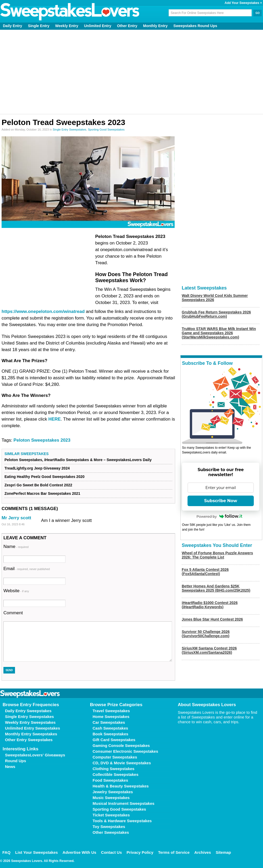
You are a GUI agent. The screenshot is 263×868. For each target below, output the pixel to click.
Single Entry (39, 26)
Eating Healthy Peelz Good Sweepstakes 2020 (44, 477)
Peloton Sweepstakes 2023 (42, 440)
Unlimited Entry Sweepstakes (32, 728)
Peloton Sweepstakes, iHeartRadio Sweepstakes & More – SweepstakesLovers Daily (78, 460)
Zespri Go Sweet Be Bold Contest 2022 (38, 485)
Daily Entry (12, 26)
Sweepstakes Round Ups (195, 26)
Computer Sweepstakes (115, 757)
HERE (55, 419)
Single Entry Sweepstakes (69, 129)
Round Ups (16, 761)
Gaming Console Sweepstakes (121, 745)
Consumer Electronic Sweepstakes (125, 751)
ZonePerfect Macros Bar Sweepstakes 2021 (42, 493)
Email (27, 569)
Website (16, 591)
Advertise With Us (79, 852)
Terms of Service (174, 852)
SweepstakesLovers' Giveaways (35, 755)
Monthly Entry (155, 26)
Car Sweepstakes (109, 722)
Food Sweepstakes (110, 780)
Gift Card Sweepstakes (114, 740)
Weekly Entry (67, 26)
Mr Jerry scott (16, 518)
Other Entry (127, 26)
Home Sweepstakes (111, 717)
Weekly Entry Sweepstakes (30, 722)
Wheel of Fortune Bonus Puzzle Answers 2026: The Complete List (217, 555)
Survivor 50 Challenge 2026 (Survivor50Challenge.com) (206, 634)
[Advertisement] (131, 72)
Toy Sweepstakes (109, 827)
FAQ (6, 852)
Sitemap (223, 852)
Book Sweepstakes (110, 734)
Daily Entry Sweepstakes (28, 711)
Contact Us (111, 852)
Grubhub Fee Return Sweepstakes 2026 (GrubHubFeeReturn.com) (216, 314)
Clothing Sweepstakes (113, 769)
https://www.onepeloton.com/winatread (43, 311)
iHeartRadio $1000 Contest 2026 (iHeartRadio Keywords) (210, 605)
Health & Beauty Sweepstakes (121, 786)
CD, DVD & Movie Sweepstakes (122, 763)
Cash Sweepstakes (110, 728)
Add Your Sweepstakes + (243, 3)
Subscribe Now (221, 501)
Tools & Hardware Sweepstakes (122, 821)
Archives (203, 852)
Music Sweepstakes (111, 798)
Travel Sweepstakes (111, 711)
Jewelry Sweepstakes (113, 792)
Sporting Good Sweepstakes (106, 129)
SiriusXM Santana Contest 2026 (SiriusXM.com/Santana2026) (209, 650)
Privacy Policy (140, 852)
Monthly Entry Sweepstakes (31, 734)
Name (16, 547)
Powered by (219, 516)
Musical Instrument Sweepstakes (123, 803)
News (10, 767)
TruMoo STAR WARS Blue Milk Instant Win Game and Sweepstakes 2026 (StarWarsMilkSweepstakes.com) (219, 333)
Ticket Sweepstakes (111, 815)
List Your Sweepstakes (37, 852)
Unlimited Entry (98, 26)
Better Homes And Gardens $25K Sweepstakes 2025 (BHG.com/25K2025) (216, 588)
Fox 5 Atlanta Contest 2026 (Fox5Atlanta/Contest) (205, 572)
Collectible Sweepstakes (115, 774)
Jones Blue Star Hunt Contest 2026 (212, 619)
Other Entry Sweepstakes (29, 740)
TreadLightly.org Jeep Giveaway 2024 (37, 468)
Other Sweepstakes (111, 832)
